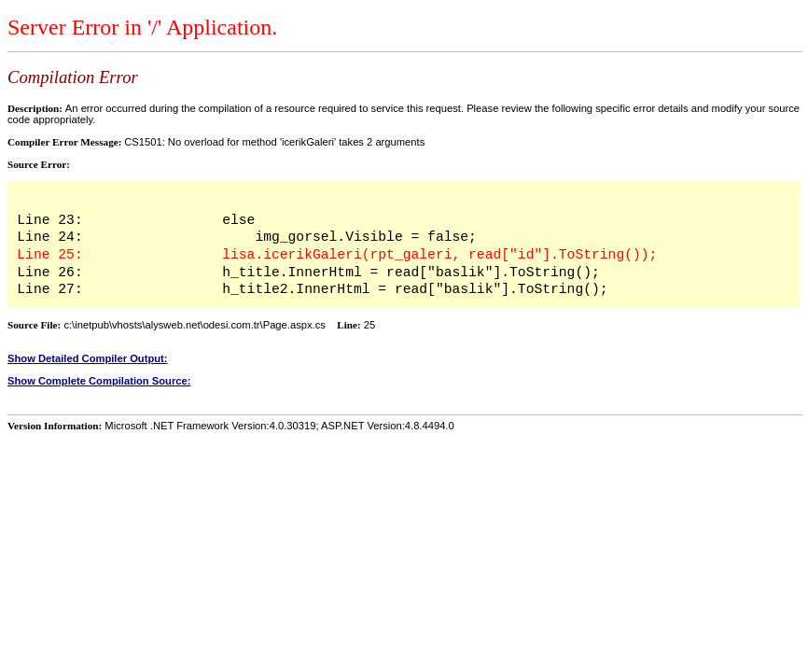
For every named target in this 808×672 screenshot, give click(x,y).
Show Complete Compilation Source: (99, 381)
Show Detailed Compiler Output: (88, 358)
